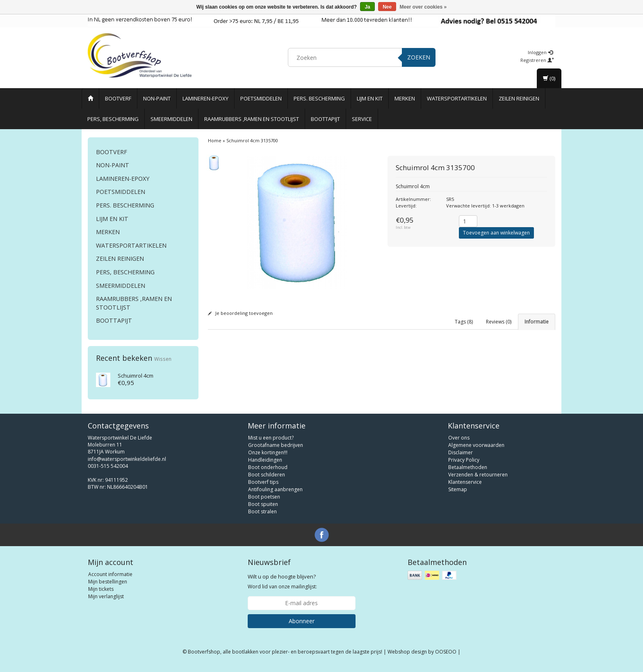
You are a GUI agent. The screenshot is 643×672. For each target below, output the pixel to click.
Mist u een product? (271, 443)
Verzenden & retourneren (478, 480)
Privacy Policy (464, 465)
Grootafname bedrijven (276, 450)
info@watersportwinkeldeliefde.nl (127, 464)
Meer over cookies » (423, 7)
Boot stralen (262, 516)
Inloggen (540, 52)
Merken (405, 98)
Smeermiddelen (171, 119)
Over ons (459, 443)
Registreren (537, 60)
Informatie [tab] (537, 322)
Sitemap (458, 494)
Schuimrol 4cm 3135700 (252, 140)
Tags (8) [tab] (464, 322)
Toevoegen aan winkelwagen (496, 233)
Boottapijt (325, 119)
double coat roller (320, 383)
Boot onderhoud (268, 472)
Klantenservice (465, 487)
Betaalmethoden (468, 472)
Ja (367, 7)
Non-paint (157, 98)
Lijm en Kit (370, 98)
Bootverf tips (263, 487)
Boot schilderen (267, 480)
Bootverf (118, 98)
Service (362, 119)
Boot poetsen (264, 502)
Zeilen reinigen (519, 98)
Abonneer (302, 626)
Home (215, 140)
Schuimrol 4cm (136, 376)
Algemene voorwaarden (476, 450)
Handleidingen (265, 465)
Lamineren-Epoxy (205, 98)
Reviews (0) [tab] (499, 322)
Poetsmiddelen (261, 98)
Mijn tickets (101, 594)
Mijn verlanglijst (106, 601)
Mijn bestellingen (108, 587)
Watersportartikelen (457, 98)
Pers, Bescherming (113, 119)
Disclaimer (461, 457)
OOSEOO (446, 657)
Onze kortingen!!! (268, 457)
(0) (549, 78)
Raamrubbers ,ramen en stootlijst (252, 119)
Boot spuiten (263, 509)
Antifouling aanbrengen (275, 494)
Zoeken (419, 57)
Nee (387, 7)
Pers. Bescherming (319, 98)
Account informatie (110, 579)
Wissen (163, 359)
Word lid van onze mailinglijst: (282, 586)
